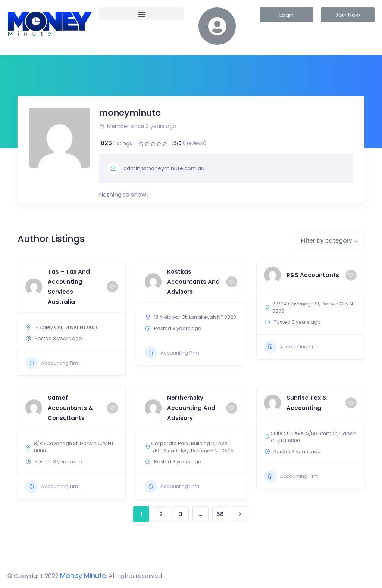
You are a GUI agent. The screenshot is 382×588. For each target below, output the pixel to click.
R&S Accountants (313, 275)
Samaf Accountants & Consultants (70, 408)
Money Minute (83, 575)
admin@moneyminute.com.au (156, 168)
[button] (141, 14)
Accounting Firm (53, 363)
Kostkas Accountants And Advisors (193, 282)
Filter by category (327, 241)
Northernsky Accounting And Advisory (191, 408)
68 (220, 514)
